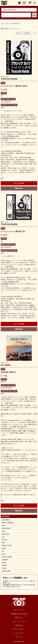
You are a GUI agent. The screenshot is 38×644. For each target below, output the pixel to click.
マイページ (19, 637)
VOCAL (4, 554)
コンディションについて (19, 621)
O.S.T (3, 537)
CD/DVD (4, 568)
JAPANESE (5, 560)
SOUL (3, 526)
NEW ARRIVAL (6, 520)
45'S (3, 551)
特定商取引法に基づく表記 (19, 614)
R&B (3, 543)
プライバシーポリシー (19, 629)
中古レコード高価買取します (19, 582)
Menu (35, 2)
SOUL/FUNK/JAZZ (15, 24)
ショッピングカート (19, 633)
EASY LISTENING (7, 557)
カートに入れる (19, 183)
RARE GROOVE (6, 528)
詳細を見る (19, 188)
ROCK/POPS (5, 534)
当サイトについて (19, 610)
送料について (19, 618)
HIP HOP (4, 540)
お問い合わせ (19, 625)
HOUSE (4, 548)
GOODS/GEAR (6, 571)
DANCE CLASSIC (7, 546)
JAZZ (3, 531)
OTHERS (4, 565)
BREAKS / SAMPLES (8, 523)
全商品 (2, 24)
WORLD (4, 563)
